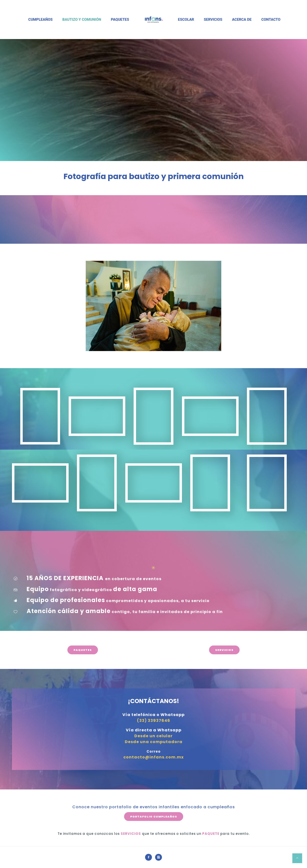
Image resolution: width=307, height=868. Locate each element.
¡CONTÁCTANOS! (153, 701)
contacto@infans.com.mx (153, 757)
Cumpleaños (41, 20)
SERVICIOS (224, 650)
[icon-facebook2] (150, 857)
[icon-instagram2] (159, 857)
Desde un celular (153, 736)
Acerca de (242, 20)
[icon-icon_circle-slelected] (153, 568)
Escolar (186, 20)
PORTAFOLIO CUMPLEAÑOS (154, 817)
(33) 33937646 (154, 721)
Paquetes (120, 20)
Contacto (271, 20)
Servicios (213, 20)
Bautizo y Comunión (82, 20)
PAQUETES (83, 650)
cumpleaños (221, 807)
